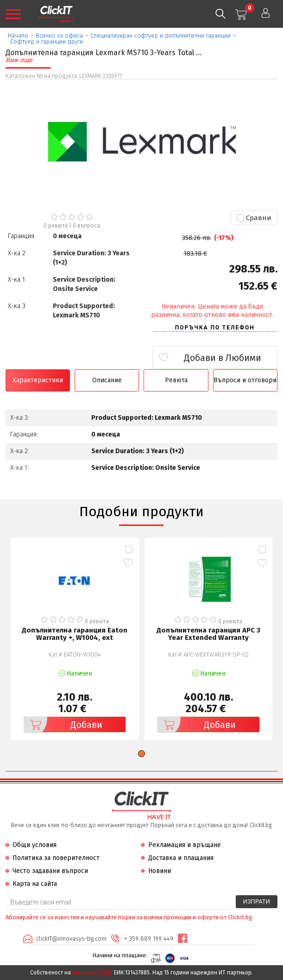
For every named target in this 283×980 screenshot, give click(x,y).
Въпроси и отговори (245, 380)
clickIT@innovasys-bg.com (71, 939)
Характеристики (38, 380)
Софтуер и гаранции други (47, 41)
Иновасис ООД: (92, 973)
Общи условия (35, 845)
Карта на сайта (35, 884)
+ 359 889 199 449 (149, 939)
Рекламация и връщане (185, 845)
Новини (160, 871)
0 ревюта (56, 226)
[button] (141, 754)
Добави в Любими (223, 358)
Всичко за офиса (59, 35)
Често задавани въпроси (50, 871)
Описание (107, 380)
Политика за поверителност (56, 858)
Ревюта (176, 380)
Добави (63, 725)
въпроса (86, 226)
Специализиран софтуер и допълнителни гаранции (160, 35)
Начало (18, 35)
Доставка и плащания (181, 858)
